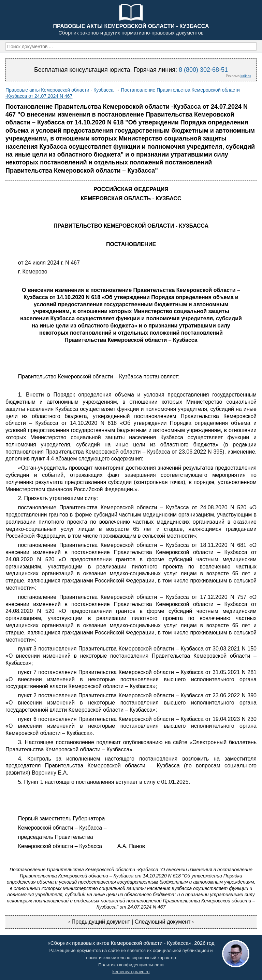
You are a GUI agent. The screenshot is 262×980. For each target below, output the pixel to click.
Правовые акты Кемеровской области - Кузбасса (60, 90)
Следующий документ (163, 922)
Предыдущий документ (101, 922)
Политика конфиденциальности (131, 965)
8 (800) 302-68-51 (203, 70)
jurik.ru (246, 76)
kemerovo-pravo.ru (131, 972)
